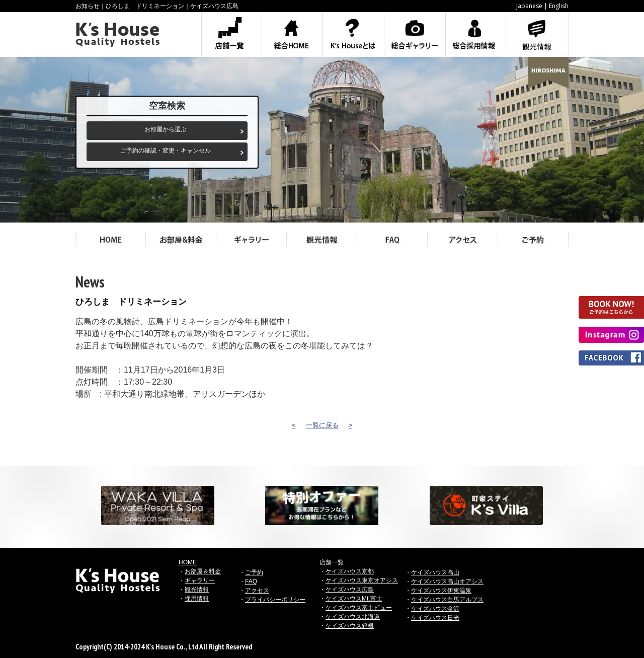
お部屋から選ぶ (166, 129)
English (559, 6)
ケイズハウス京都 (350, 571)
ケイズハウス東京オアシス (362, 580)
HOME (188, 562)
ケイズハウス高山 (435, 572)
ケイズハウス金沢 (435, 609)
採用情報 (197, 599)
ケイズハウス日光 (435, 618)
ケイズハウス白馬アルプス (447, 600)
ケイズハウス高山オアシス (447, 581)
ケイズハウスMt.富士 (354, 599)
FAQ (251, 581)
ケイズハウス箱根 (350, 626)
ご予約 (254, 572)
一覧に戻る (322, 425)
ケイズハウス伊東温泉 (441, 591)
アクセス (257, 591)
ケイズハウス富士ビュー (359, 608)
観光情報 (197, 590)
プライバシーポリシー (275, 600)
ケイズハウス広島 (350, 590)
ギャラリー (200, 580)
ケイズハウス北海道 (353, 617)
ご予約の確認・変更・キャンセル (166, 151)
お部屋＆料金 (203, 571)
